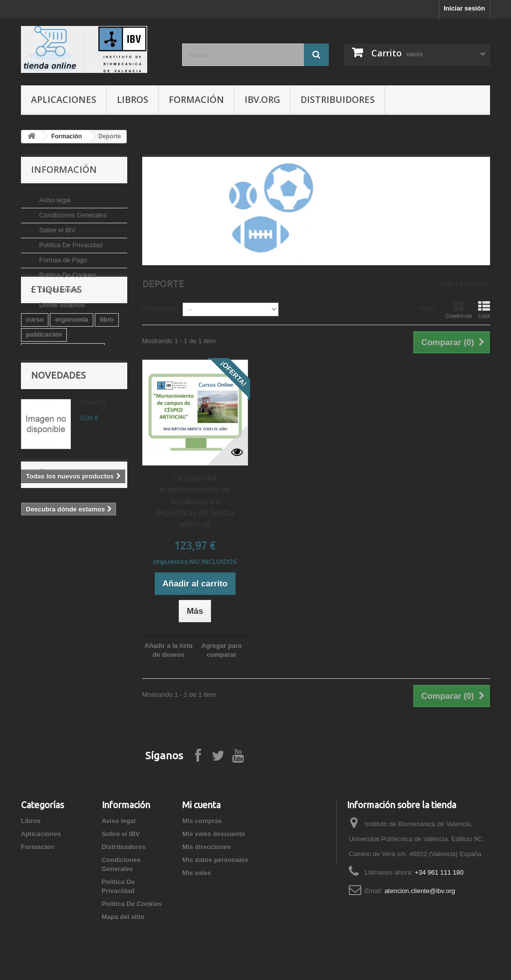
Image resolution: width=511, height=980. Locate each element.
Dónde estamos (61, 301)
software (39, 429)
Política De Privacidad (70, 241)
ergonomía (71, 369)
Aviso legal (54, 196)
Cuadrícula (459, 310)
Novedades (58, 468)
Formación (196, 99)
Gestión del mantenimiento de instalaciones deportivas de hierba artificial (195, 501)
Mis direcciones (207, 847)
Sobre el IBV (57, 226)
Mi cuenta (201, 805)
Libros (132, 99)
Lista (484, 310)
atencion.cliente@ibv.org (420, 891)
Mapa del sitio (123, 917)
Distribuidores (338, 99)
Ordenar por (161, 308)
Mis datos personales (215, 860)
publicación (44, 384)
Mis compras (202, 821)
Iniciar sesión (464, 8)
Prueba (93, 494)
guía (84, 414)
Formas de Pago (62, 256)
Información (64, 169)
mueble (108, 429)
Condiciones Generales (72, 211)
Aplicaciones (64, 99)
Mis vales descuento (214, 834)
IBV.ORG (262, 99)
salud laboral (46, 414)
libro (107, 369)
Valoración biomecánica (63, 399)
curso (35, 369)
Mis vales (197, 873)
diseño (74, 429)
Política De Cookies (67, 271)
